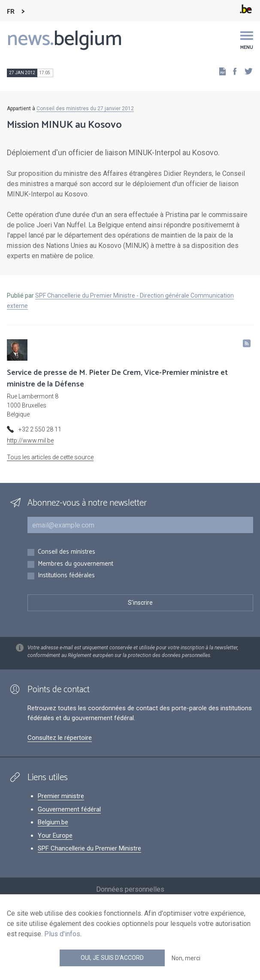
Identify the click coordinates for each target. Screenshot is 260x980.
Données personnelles (130, 889)
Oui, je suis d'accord (112, 958)
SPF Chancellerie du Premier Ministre (89, 848)
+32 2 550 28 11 (40, 429)
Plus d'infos (62, 934)
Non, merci (186, 958)
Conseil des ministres (67, 552)
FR (11, 12)
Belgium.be (53, 822)
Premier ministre (61, 796)
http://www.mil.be (30, 440)
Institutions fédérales (66, 576)
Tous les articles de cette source (50, 457)
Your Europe (55, 835)
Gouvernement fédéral (69, 809)
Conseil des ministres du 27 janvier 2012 (85, 109)
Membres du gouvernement (76, 564)
